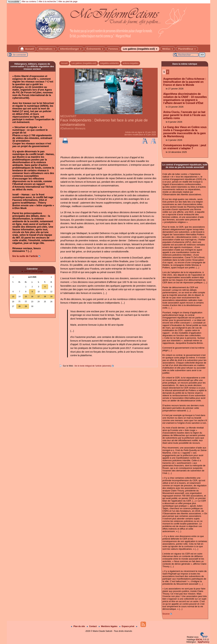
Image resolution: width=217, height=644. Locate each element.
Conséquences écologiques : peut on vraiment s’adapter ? (185, 147)
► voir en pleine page (32, 271)
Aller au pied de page (68, 2)
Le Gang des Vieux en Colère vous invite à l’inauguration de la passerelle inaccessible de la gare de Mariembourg (185, 132)
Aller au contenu (29, 2)
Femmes (113, 49)
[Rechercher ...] (186, 55)
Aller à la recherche (47, 2)
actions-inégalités (131, 63)
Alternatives (47, 49)
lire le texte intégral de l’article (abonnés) (93, 366)
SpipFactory (204, 642)
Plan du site (78, 626)
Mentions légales (108, 626)
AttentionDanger (71, 49)
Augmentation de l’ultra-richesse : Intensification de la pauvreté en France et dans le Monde (185, 82)
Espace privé (127, 626)
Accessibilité (14, 2)
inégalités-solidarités (109, 63)
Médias (168, 49)
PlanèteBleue (187, 49)
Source (166, 614)
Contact (92, 626)
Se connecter (19, 55)
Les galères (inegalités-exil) (140, 49)
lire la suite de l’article (25, 256)
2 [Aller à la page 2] (167, 72)
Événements (95, 49)
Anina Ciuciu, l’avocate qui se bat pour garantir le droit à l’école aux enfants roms (184, 115)
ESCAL (199, 640)
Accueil (27, 49)
